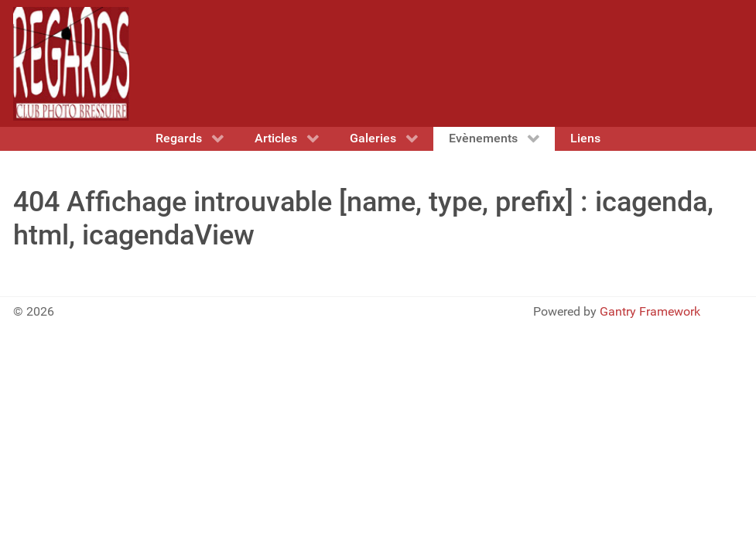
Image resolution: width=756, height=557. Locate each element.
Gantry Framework (650, 311)
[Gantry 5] (71, 64)
